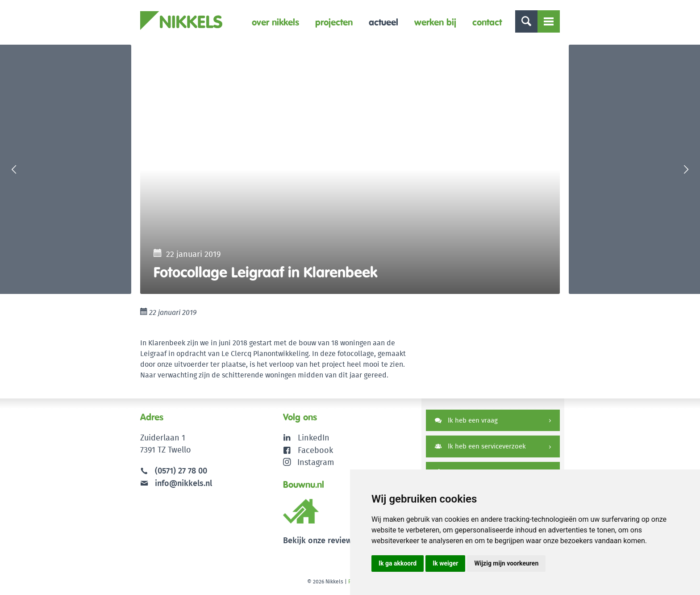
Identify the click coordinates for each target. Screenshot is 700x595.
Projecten (334, 22)
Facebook (315, 451)
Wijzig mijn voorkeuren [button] (506, 563)
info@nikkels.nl (176, 484)
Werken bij (435, 22)
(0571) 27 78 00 (181, 472)
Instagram (309, 463)
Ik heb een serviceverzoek (480, 448)
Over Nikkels (275, 22)
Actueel (383, 22)
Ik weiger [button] (445, 563)
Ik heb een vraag (466, 422)
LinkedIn (314, 439)
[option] (350, 170)
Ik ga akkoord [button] (398, 563)
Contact (487, 22)
